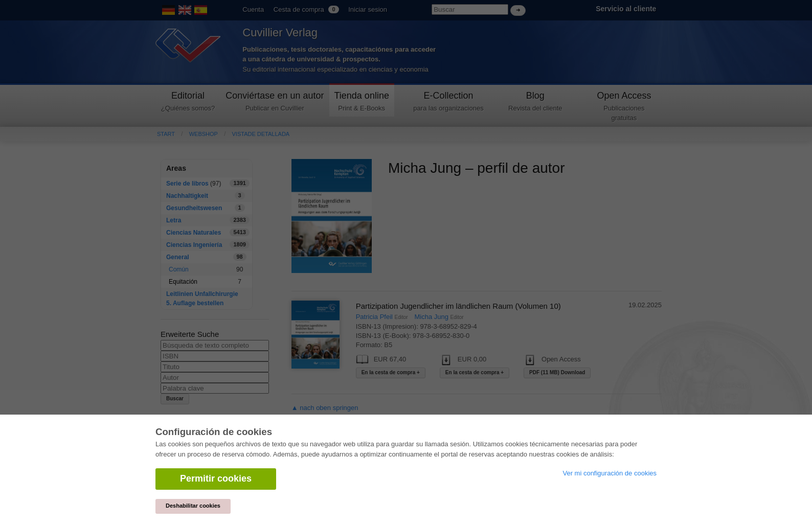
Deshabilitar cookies (193, 506)
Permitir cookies (216, 479)
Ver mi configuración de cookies (610, 473)
